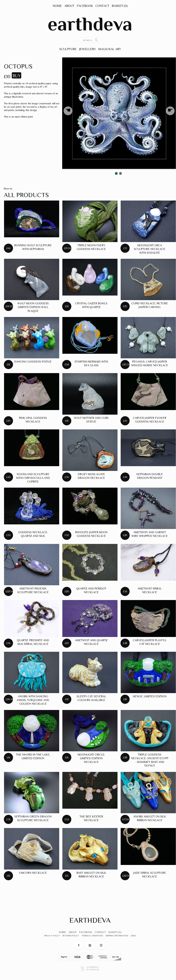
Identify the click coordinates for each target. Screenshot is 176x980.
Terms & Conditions (92, 936)
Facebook (85, 6)
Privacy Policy (52, 936)
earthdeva (90, 24)
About (69, 6)
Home (57, 6)
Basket (120, 6)
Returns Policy (71, 936)
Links (133, 936)
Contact (102, 6)
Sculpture (68, 49)
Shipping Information (117, 936)
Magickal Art (110, 49)
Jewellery (87, 49)
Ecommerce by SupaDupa (93, 968)
